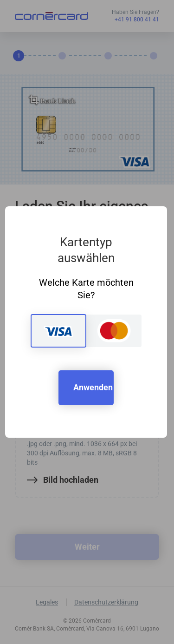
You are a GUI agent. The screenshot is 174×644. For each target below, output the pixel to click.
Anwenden (93, 387)
